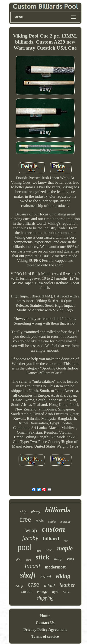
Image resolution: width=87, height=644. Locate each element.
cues (70, 559)
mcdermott (55, 567)
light (55, 592)
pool (25, 547)
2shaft (19, 586)
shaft (28, 575)
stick (42, 557)
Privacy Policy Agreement (45, 630)
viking (63, 576)
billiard (51, 538)
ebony (36, 512)
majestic (65, 522)
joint (29, 560)
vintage (42, 592)
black (66, 592)
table (40, 521)
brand (46, 577)
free (25, 519)
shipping (45, 598)
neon (49, 550)
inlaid (49, 585)
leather (67, 585)
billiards (58, 510)
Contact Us (45, 623)
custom (53, 529)
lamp (58, 559)
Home (45, 616)
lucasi (32, 566)
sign (66, 540)
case (33, 584)
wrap (31, 530)
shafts (52, 522)
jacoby (30, 538)
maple (65, 548)
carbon (27, 592)
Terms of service (45, 636)
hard (39, 551)
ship (23, 512)
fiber (19, 559)
